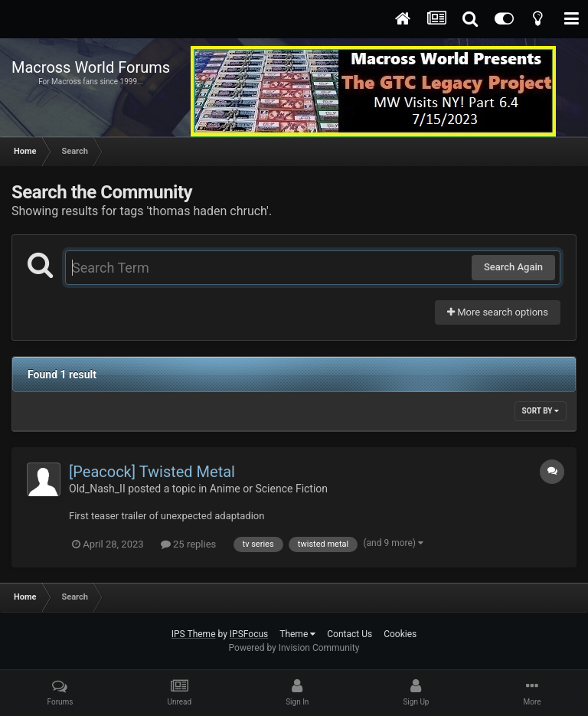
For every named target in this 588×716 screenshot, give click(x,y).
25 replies (188, 544)
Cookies (400, 634)
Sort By (541, 411)
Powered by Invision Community (294, 648)
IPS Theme (194, 634)
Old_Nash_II (97, 489)
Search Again (513, 267)
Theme (297, 634)
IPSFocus (249, 634)
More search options (498, 312)
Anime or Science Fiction (269, 489)
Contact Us (350, 634)
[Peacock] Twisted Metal (152, 472)
